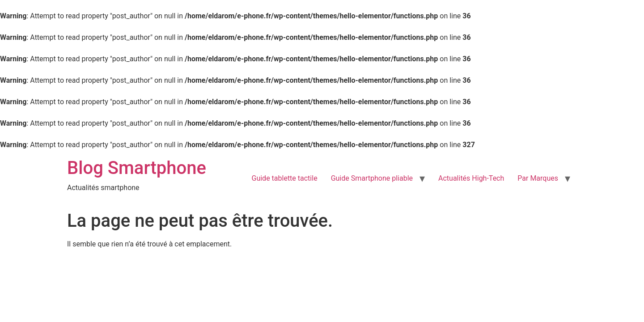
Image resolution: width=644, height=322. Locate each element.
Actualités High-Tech (471, 178)
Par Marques (538, 178)
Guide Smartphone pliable (372, 178)
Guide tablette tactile (285, 178)
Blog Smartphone (137, 168)
